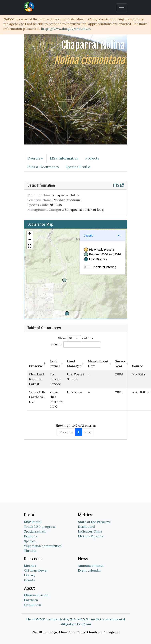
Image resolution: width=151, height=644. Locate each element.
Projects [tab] (92, 158)
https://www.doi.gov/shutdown (66, 29)
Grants (29, 580)
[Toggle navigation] (122, 7)
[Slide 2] (76, 139)
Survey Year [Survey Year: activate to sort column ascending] (120, 364)
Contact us (32, 605)
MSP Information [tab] (64, 158)
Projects (31, 536)
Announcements (91, 566)
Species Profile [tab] (78, 167)
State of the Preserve (94, 522)
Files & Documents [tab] (43, 167)
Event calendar (90, 570)
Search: (75, 345)
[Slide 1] (68, 139)
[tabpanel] (76, 310)
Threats (30, 551)
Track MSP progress (40, 527)
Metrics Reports (91, 536)
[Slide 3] (83, 139)
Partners (31, 600)
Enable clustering (104, 267)
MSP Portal (33, 522)
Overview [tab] (35, 158)
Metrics (30, 566)
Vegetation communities (43, 546)
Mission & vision (36, 595)
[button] (30, 234)
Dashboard (86, 527)
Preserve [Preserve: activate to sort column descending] (36, 366)
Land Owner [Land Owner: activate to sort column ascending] (55, 364)
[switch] (87, 267)
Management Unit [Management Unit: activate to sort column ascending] (98, 364)
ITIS (118, 185)
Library (30, 575)
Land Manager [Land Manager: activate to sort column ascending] (74, 364)
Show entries (76, 338)
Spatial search (35, 531)
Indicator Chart (90, 531)
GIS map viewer (36, 570)
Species (30, 541)
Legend (88, 235)
